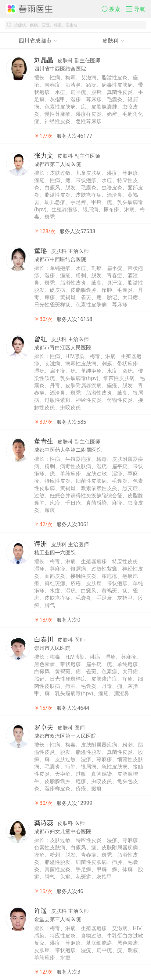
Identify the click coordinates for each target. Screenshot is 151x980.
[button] (114, 9)
